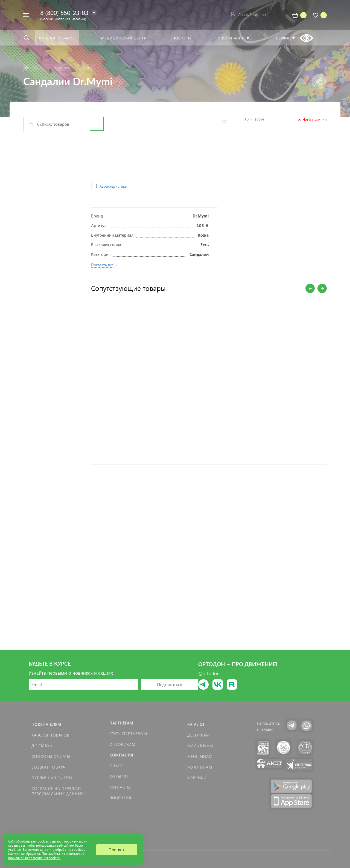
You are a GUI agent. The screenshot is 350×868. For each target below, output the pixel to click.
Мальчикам (200, 746)
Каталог (196, 724)
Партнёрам (121, 723)
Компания (121, 755)
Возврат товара (48, 767)
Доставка (42, 746)
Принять (117, 850)
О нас (116, 766)
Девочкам (199, 735)
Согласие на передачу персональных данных (58, 791)
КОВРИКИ (197, 778)
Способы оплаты (51, 756)
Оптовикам (122, 744)
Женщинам (200, 756)
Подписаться (170, 684)
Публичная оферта (52, 778)
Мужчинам (200, 767)
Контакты (120, 787)
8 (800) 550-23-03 (64, 12)
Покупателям (46, 724)
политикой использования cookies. (34, 858)
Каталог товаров (50, 735)
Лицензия (120, 798)
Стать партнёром (128, 734)
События (119, 776)
